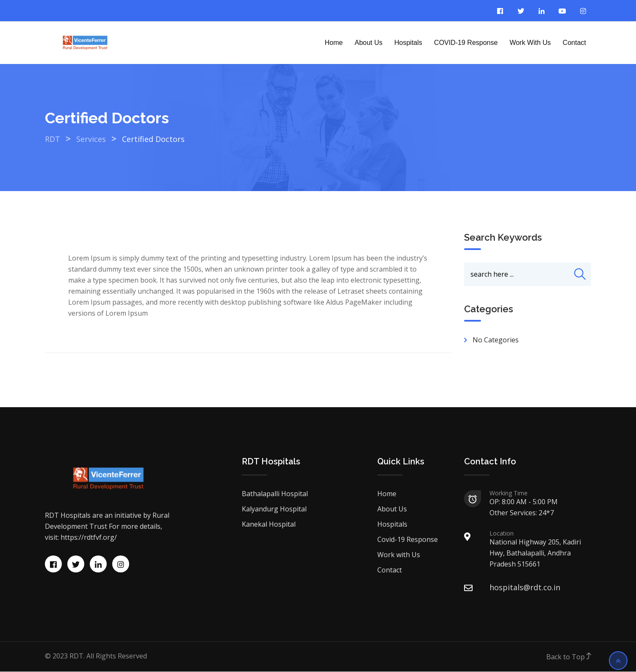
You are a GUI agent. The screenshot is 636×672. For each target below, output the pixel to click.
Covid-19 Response (408, 540)
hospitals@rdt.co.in (525, 588)
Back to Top (569, 657)
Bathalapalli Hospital (275, 494)
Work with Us (530, 43)
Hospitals (408, 43)
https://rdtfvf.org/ (89, 538)
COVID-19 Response (466, 43)
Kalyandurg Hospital (274, 509)
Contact (574, 43)
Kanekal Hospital (269, 525)
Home (334, 43)
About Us (368, 43)
